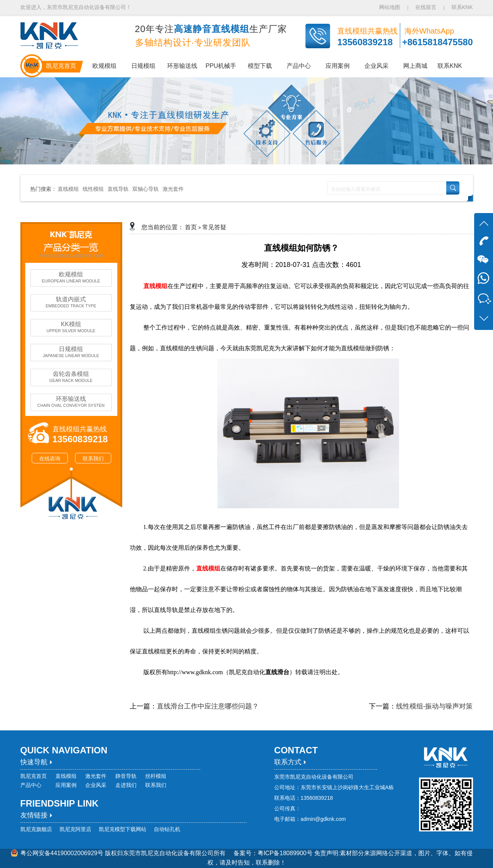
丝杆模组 (156, 776)
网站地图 (390, 7)
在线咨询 (50, 459)
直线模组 (68, 189)
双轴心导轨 (146, 189)
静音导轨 (126, 776)
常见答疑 (214, 227)
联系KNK (462, 7)
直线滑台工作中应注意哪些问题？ (208, 706)
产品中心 (31, 785)
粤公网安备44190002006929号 (62, 853)
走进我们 (126, 785)
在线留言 (426, 7)
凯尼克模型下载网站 (123, 829)
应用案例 (66, 785)
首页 (191, 227)
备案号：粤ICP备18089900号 (274, 853)
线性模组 (93, 189)
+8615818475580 (438, 42)
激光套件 (173, 189)
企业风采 (96, 785)
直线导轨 (118, 189)
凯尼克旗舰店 (36, 829)
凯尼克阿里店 (75, 829)
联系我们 (93, 459)
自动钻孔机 (167, 829)
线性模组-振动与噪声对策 (435, 706)
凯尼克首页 (34, 776)
